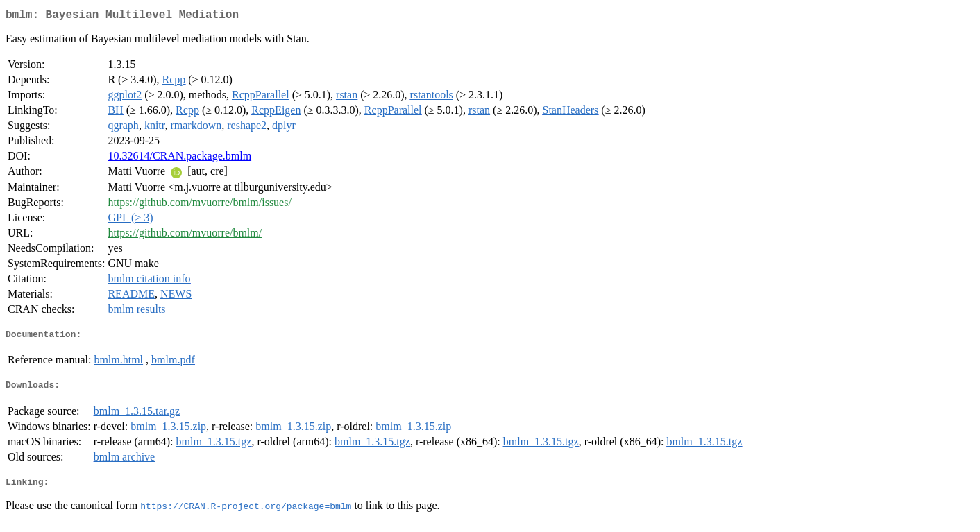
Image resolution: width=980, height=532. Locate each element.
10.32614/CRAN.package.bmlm (179, 158)
